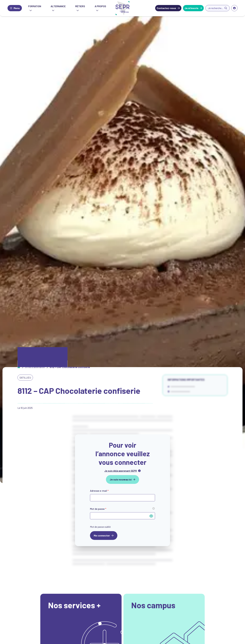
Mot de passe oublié (100, 527)
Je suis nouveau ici (121, 479)
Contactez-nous (166, 8)
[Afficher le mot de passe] (151, 516)
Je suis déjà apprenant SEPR (121, 471)
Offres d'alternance (35, 367)
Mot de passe (98, 509)
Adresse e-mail (99, 491)
